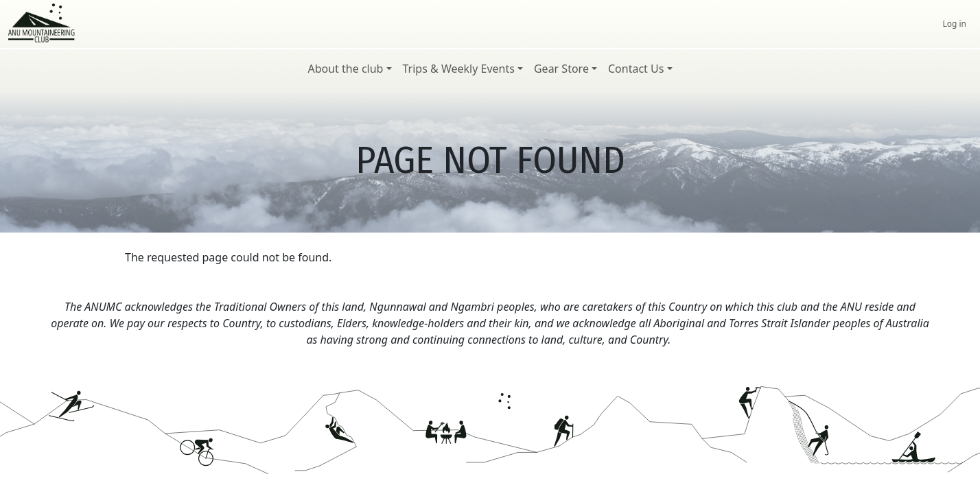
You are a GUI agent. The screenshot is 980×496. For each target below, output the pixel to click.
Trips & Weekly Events (459, 69)
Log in (954, 24)
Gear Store (561, 69)
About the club (345, 69)
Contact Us (636, 69)
